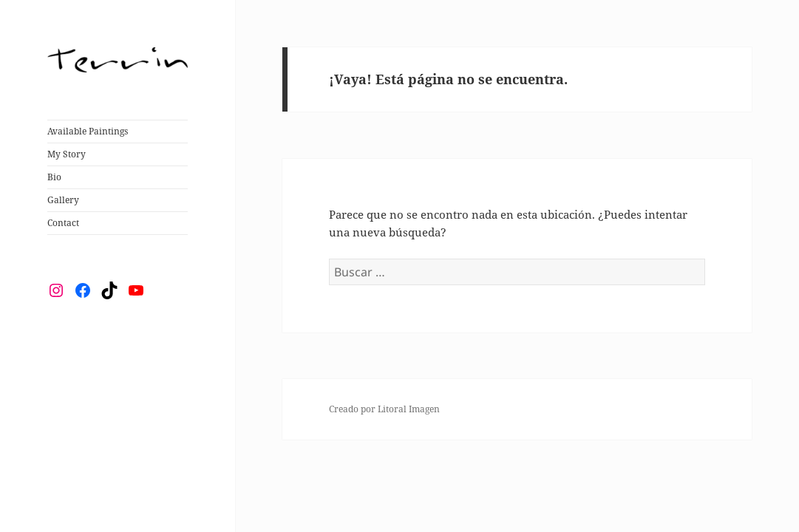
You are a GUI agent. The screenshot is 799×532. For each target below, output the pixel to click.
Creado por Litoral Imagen (384, 409)
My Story (67, 154)
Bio (54, 177)
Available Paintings (88, 131)
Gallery (63, 200)
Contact (63, 223)
